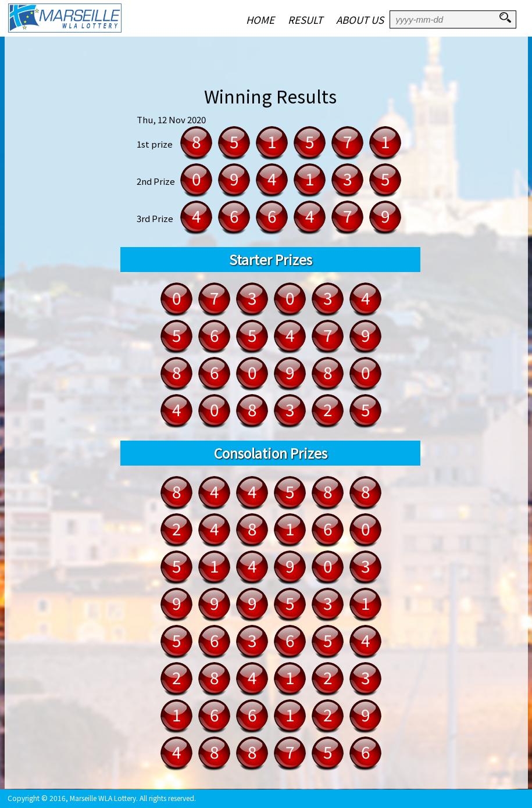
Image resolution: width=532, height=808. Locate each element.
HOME (260, 19)
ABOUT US (360, 19)
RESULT (305, 19)
